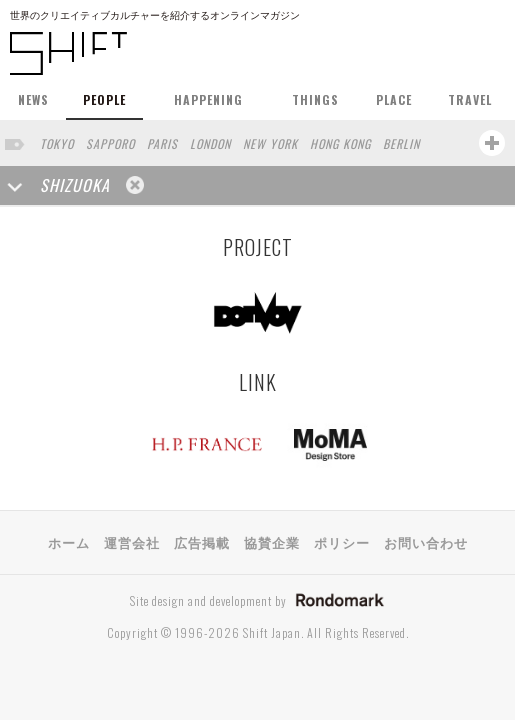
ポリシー (342, 542)
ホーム (69, 542)
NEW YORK (270, 143)
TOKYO (57, 143)
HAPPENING (208, 99)
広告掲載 (202, 542)
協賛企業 (272, 542)
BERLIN (401, 143)
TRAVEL (470, 99)
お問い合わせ (426, 542)
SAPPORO (110, 143)
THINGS (315, 99)
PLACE (394, 99)
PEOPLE (104, 99)
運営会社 (132, 542)
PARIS (162, 143)
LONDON (210, 143)
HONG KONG (340, 143)
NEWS (33, 99)
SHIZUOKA (75, 185)
